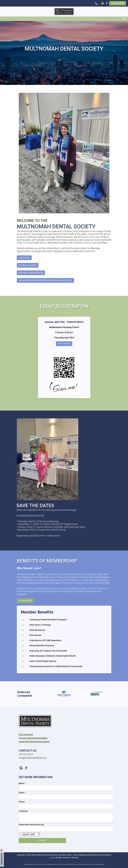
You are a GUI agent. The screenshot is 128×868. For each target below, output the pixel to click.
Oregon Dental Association (33, 750)
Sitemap (75, 858)
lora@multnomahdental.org (32, 769)
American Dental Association (34, 753)
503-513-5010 (26, 766)
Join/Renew (118, 3)
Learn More (24, 269)
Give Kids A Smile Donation (31, 284)
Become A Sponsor (28, 277)
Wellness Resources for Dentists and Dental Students (45, 292)
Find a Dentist (26, 746)
